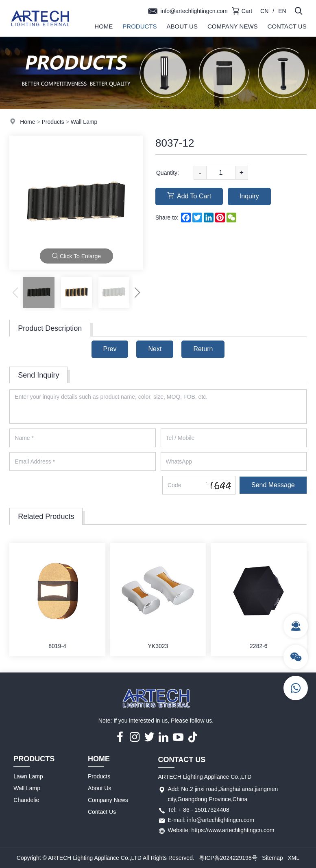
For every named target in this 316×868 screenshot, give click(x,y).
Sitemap (272, 858)
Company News (233, 26)
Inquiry (249, 196)
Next (155, 349)
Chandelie (26, 800)
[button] (137, 292)
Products (139, 26)
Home (104, 26)
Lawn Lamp (28, 776)
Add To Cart (189, 196)
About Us (182, 26)
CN (264, 11)
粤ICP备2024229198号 (228, 858)
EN (282, 11)
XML (293, 858)
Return (203, 349)
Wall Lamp (84, 122)
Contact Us (287, 26)
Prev (110, 349)
